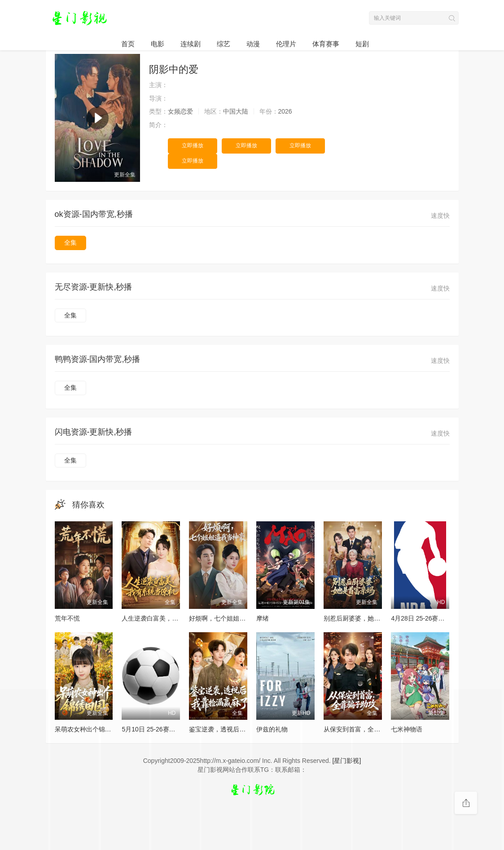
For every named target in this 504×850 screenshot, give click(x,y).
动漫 (253, 44)
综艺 (224, 44)
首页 (128, 44)
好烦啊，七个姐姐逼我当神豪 (230, 618)
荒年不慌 (67, 618)
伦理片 (286, 44)
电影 (158, 44)
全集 (70, 242)
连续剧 (191, 44)
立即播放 (193, 145)
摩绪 (263, 618)
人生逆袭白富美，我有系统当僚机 (169, 618)
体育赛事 (326, 44)
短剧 (362, 44)
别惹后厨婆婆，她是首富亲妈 (364, 618)
